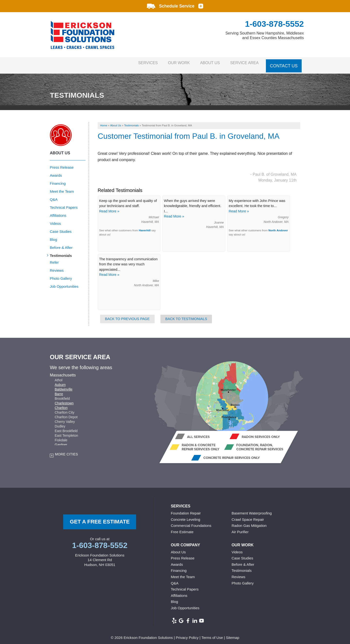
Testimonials (61, 252)
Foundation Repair (186, 509)
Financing (58, 179)
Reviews (57, 266)
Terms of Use (212, 634)
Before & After (61, 244)
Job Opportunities (64, 283)
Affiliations (58, 212)
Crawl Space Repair (248, 516)
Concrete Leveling (186, 516)
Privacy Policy (187, 634)
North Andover (278, 226)
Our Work (169, 63)
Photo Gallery (61, 274)
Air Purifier (240, 528)
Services (133, 63)
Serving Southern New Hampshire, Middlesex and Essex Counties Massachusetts (265, 35)
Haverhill (145, 226)
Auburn (60, 381)
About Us (204, 63)
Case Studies (61, 228)
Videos (55, 220)
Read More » (109, 207)
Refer (54, 258)
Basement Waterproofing (252, 509)
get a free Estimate (100, 518)
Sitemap (232, 634)
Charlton (61, 404)
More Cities (66, 450)
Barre (59, 390)
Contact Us (284, 63)
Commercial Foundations (191, 522)
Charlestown (64, 399)
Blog (53, 236)
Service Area (243, 63)
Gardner (61, 441)
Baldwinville (64, 385)
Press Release (62, 163)
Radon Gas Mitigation (249, 522)
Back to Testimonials (186, 315)
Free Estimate (182, 528)
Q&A (54, 196)
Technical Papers (64, 204)
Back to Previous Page (127, 315)
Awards (56, 171)
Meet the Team (62, 187)
